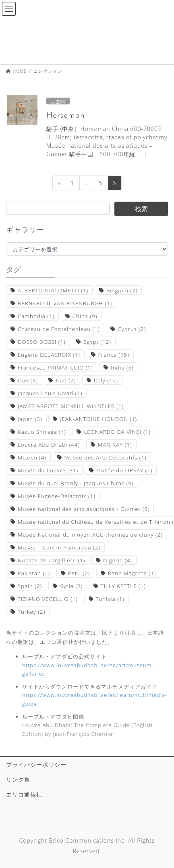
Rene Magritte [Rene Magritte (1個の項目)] (132, 573)
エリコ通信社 (24, 794)
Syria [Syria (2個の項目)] (71, 586)
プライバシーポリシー (36, 765)
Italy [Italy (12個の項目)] (106, 380)
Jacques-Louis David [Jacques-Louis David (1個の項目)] (50, 393)
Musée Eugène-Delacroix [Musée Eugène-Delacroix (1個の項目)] (57, 496)
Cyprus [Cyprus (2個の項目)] (132, 329)
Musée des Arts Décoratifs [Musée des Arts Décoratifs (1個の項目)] (106, 457)
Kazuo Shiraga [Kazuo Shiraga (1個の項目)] (42, 432)
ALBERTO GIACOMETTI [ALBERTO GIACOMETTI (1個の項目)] (53, 290)
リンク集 (18, 779)
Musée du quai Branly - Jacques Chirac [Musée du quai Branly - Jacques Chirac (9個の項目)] (76, 483)
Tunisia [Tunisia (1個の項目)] (110, 599)
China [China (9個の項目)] (85, 316)
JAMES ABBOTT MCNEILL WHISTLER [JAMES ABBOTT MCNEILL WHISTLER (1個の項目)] (71, 406)
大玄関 (58, 101)
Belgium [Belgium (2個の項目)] (122, 290)
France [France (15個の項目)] (114, 355)
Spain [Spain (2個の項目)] (30, 586)
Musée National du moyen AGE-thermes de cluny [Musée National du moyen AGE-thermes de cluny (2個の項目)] (90, 535)
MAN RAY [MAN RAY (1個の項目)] (115, 445)
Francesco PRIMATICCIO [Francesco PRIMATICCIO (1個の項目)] (55, 368)
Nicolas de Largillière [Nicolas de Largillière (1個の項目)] (51, 560)
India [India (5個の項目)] (122, 368)
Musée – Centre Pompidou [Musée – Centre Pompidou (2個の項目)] (59, 547)
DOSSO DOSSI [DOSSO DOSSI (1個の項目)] (42, 342)
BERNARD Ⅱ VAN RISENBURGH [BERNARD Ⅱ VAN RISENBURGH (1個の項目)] (65, 303)
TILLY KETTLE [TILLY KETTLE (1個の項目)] (123, 586)
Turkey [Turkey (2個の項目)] (31, 612)
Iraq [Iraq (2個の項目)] (66, 380)
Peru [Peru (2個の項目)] (79, 573)
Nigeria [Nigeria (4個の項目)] (117, 560)
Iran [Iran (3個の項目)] (28, 380)
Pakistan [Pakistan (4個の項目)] (34, 573)
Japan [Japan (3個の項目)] (30, 419)
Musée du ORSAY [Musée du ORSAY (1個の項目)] (124, 470)
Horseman (66, 116)
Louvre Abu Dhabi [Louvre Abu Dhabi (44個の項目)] (49, 445)
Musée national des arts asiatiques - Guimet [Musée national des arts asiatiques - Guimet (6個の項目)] (84, 509)
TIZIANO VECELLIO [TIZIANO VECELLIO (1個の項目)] (48, 599)
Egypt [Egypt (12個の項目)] (97, 342)
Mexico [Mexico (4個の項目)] (32, 457)
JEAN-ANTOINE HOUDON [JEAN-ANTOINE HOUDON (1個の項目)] (98, 419)
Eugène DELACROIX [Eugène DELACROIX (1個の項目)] (49, 355)
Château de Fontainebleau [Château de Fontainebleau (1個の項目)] (59, 329)
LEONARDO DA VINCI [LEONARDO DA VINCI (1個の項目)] (117, 432)
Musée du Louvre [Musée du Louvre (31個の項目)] (48, 470)
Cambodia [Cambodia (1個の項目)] (36, 316)
